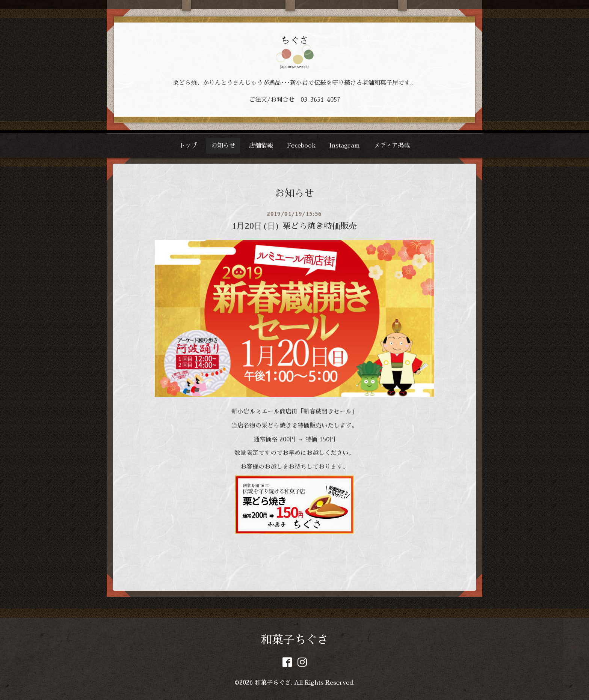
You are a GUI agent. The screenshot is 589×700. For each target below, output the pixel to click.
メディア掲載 (392, 146)
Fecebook (301, 146)
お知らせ (223, 146)
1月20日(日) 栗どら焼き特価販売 (294, 226)
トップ (188, 146)
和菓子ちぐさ (294, 640)
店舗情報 (261, 146)
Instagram (345, 146)
